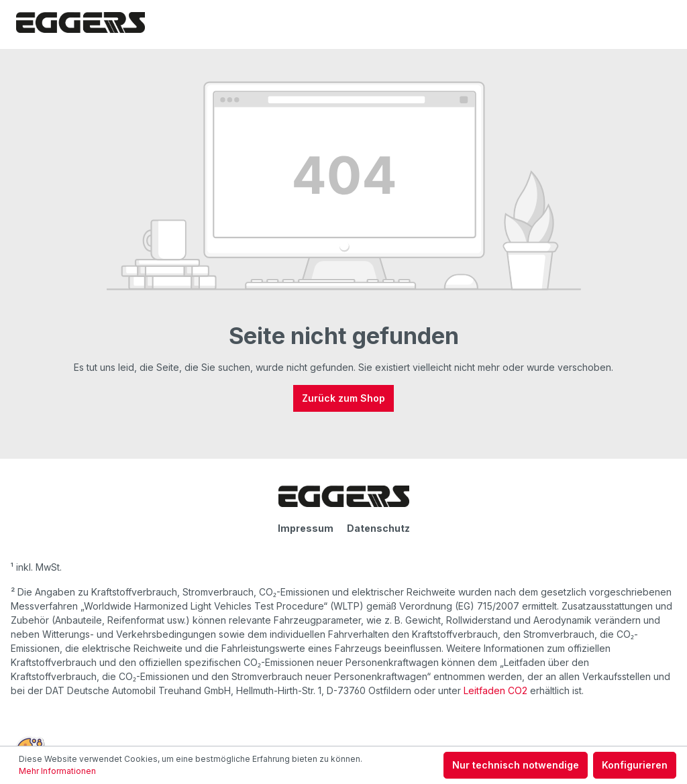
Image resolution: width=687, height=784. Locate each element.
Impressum (306, 528)
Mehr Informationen (57, 771)
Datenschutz (378, 528)
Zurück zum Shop (343, 398)
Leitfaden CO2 (495, 690)
